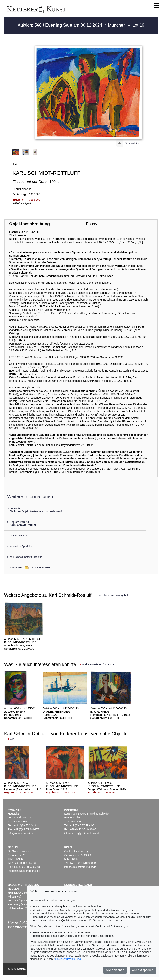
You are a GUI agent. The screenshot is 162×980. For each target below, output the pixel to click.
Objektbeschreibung (29, 224)
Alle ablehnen (115, 970)
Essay (92, 224)
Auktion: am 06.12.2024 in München (72, 25)
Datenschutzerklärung (68, 959)
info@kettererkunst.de (21, 833)
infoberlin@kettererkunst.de (24, 871)
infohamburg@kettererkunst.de (82, 833)
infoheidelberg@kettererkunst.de (27, 908)
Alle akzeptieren (143, 970)
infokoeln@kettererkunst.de (80, 867)
